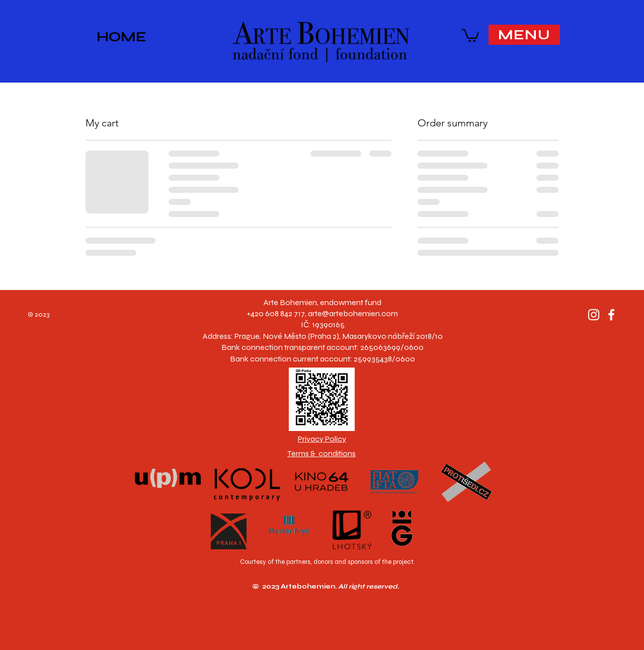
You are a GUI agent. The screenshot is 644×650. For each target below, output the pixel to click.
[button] (470, 35)
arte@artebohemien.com (353, 313)
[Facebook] (611, 315)
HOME (122, 37)
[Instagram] (594, 315)
